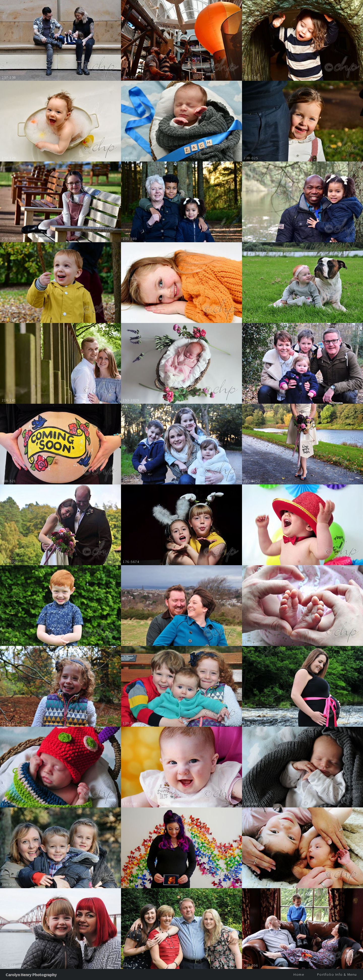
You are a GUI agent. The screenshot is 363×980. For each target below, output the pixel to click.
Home (299, 974)
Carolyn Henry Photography (31, 975)
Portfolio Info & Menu (337, 974)
